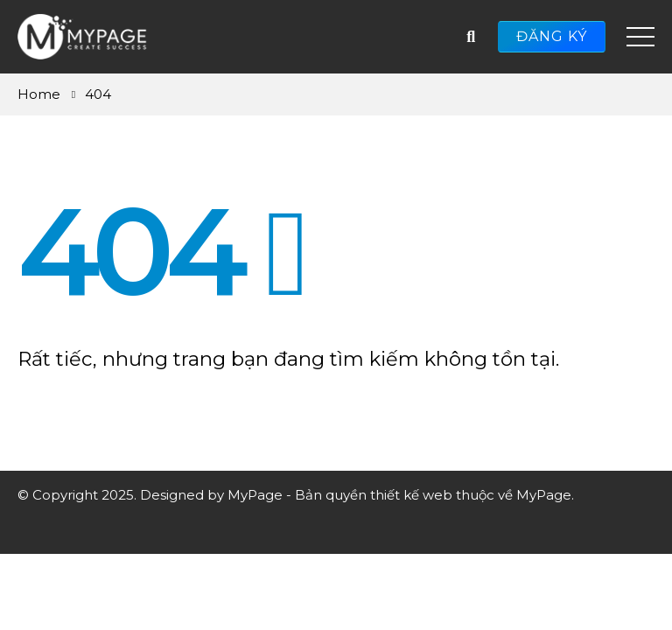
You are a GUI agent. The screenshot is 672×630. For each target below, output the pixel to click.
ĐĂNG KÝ (552, 36)
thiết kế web (411, 495)
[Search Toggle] (471, 37)
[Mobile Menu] (640, 37)
